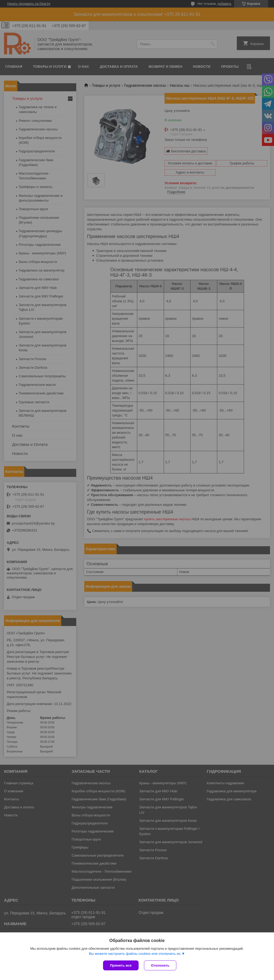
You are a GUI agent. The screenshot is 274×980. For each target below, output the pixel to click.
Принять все (121, 965)
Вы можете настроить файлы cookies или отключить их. (135, 954)
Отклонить (160, 965)
